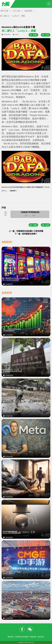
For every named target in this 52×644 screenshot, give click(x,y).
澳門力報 (4, 11)
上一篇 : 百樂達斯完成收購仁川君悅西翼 (26, 231)
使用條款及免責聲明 (22, 637)
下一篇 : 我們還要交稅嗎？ (26, 234)
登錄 (34, 216)
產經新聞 (28, 11)
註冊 (26, 216)
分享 (47, 35)
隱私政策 (33, 637)
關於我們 (11, 637)
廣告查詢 (41, 637)
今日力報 (16, 11)
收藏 (35, 35)
